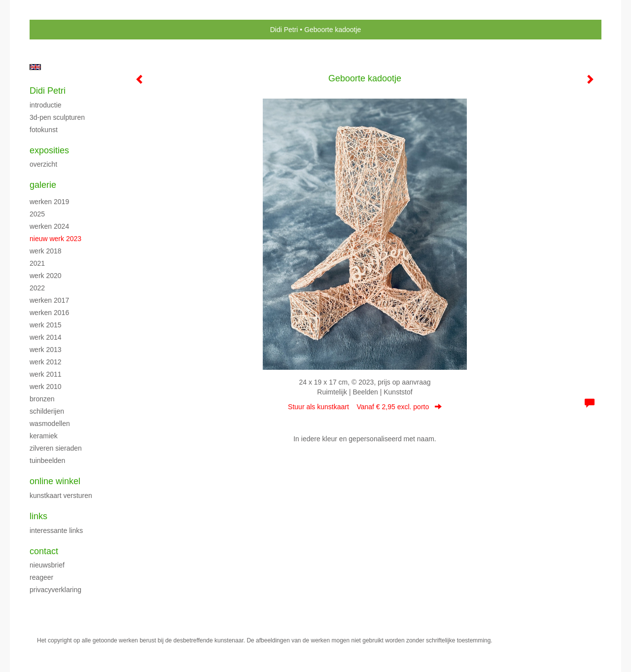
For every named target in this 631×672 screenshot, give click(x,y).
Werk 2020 (46, 276)
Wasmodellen (50, 424)
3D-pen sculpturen (57, 117)
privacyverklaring (55, 590)
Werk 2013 (46, 350)
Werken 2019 (49, 202)
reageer (41, 577)
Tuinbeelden (47, 460)
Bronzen (42, 399)
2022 (37, 288)
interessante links (56, 531)
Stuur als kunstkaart (365, 407)
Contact (44, 551)
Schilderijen (47, 411)
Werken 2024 (49, 226)
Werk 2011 (46, 374)
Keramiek (44, 436)
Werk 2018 (46, 251)
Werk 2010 (46, 387)
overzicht (43, 164)
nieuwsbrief (47, 565)
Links (38, 516)
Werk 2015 (46, 325)
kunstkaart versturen (61, 495)
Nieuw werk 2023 (55, 239)
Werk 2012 (46, 362)
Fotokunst (44, 130)
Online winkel (55, 481)
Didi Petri (284, 30)
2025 (37, 214)
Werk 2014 (46, 337)
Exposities (49, 150)
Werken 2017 (49, 300)
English (35, 67)
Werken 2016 (49, 313)
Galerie (43, 185)
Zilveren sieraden (56, 448)
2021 (37, 263)
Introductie (46, 105)
